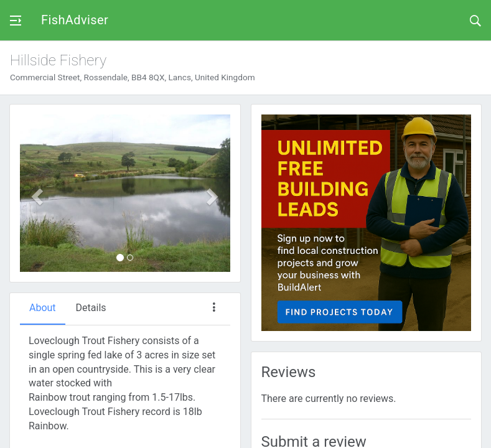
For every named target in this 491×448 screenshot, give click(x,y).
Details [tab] (91, 308)
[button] (36, 193)
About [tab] (43, 308)
